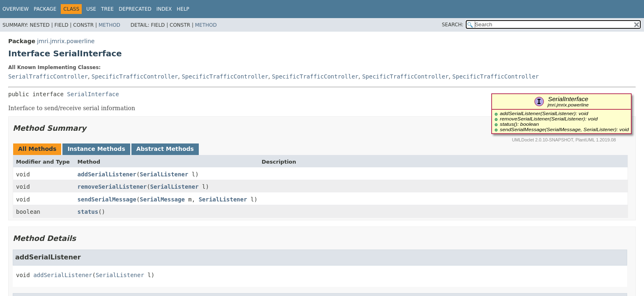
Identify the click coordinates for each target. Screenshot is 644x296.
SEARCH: (453, 25)
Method (109, 25)
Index (164, 9)
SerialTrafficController (48, 76)
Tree (107, 9)
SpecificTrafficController (135, 76)
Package (45, 9)
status (88, 212)
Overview (16, 9)
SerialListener (164, 174)
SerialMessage (162, 199)
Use (91, 9)
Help (183, 9)
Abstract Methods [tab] (165, 149)
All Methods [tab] (37, 149)
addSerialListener (107, 174)
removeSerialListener (112, 187)
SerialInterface (93, 94)
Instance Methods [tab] (96, 149)
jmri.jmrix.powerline (66, 41)
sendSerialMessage (107, 199)
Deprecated (135, 9)
